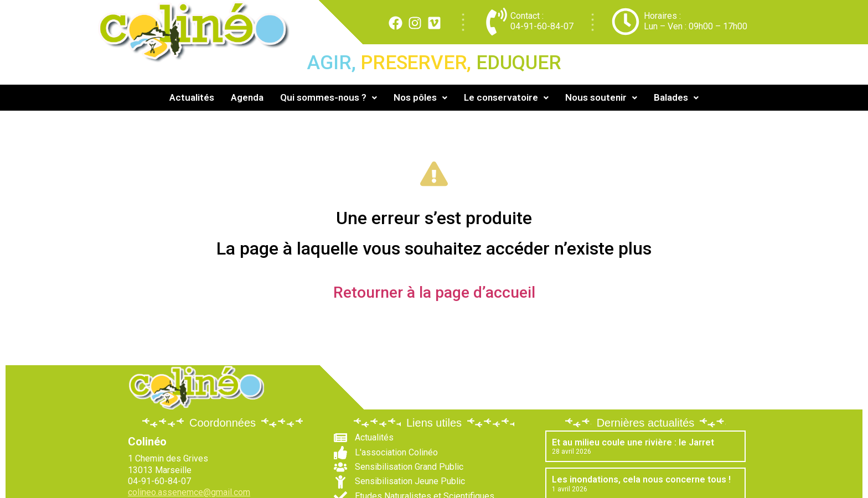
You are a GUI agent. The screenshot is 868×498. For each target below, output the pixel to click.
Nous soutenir (601, 97)
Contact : (527, 16)
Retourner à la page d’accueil (434, 292)
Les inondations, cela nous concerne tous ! (641, 479)
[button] (329, 98)
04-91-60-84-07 (542, 26)
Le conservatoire (506, 97)
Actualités (192, 97)
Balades (676, 97)
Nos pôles (420, 97)
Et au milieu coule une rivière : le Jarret (633, 442)
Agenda (247, 97)
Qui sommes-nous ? (329, 97)
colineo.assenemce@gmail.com (189, 492)
